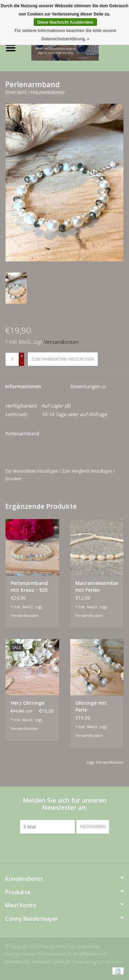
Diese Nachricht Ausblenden (65, 22)
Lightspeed (108, 962)
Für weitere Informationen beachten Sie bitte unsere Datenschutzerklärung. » (65, 35)
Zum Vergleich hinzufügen (88, 471)
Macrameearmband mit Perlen (97, 586)
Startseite (16, 92)
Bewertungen (88, 386)
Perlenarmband (47, 92)
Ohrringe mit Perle (91, 706)
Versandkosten (61, 342)
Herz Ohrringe (28, 703)
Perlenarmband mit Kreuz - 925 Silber (29, 587)
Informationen (23, 386)
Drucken (13, 479)
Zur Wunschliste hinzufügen (32, 471)
